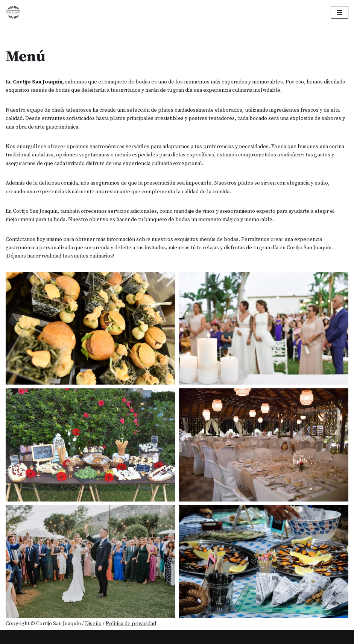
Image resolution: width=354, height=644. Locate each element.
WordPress (80, 637)
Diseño (93, 624)
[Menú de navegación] (340, 12)
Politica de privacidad (131, 624)
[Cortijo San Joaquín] (13, 12)
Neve (12, 637)
